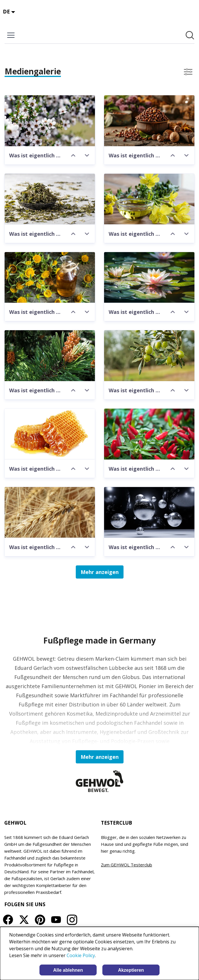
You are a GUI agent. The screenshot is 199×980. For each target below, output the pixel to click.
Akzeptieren (131, 970)
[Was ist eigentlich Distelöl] (50, 278)
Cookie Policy (81, 955)
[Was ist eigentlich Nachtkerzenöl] (149, 199)
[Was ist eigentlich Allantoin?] (149, 121)
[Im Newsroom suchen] (190, 35)
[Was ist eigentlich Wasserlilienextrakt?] (149, 278)
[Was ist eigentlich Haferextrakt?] (50, 512)
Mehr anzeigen (100, 572)
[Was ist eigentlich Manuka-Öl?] (50, 121)
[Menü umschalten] (11, 35)
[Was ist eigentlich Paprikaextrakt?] (149, 434)
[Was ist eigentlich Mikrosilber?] (149, 512)
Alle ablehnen (68, 970)
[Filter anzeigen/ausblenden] (188, 72)
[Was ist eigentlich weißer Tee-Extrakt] (50, 199)
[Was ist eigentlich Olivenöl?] (149, 356)
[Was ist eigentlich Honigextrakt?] (50, 434)
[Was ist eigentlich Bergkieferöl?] (50, 356)
